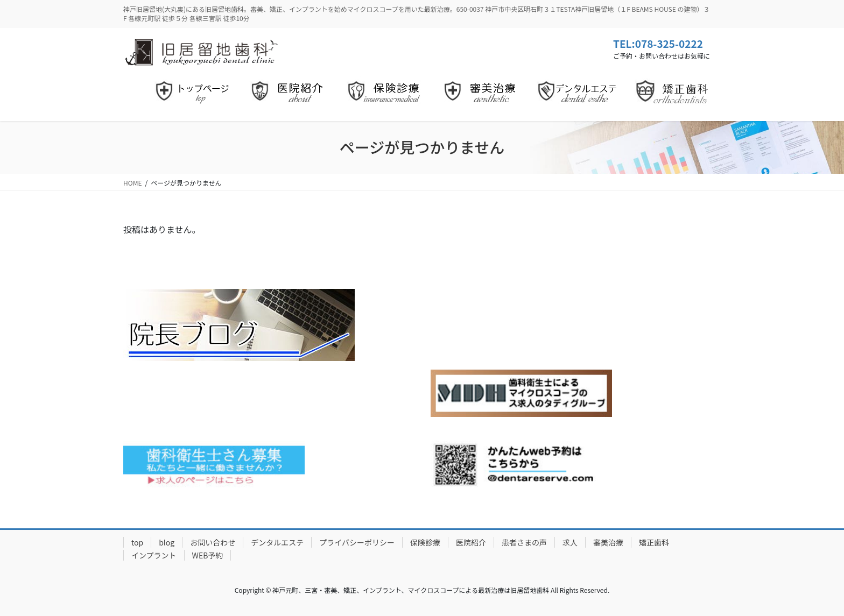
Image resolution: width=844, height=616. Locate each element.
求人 (570, 542)
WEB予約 (208, 555)
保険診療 (425, 542)
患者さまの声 (524, 542)
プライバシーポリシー (357, 542)
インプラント (154, 555)
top (137, 542)
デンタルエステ (277, 542)
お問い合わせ (213, 542)
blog (167, 542)
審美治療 (608, 542)
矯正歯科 (654, 542)
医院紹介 (471, 542)
